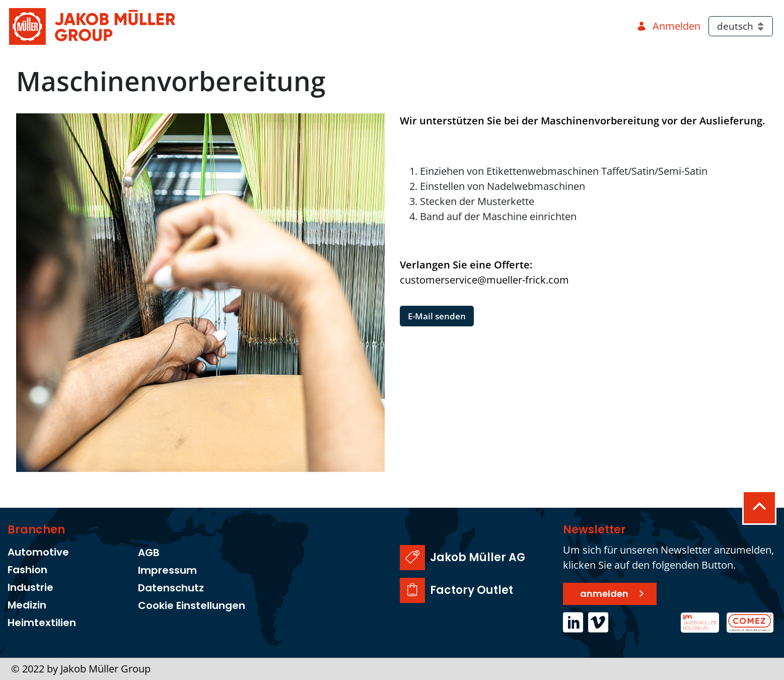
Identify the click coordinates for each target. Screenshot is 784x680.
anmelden (604, 594)
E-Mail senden (437, 316)
